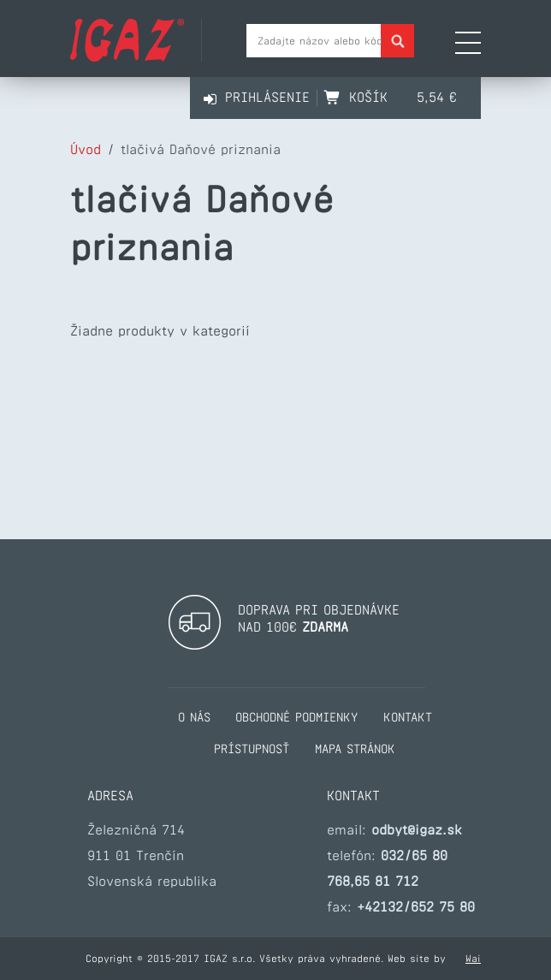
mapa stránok (355, 749)
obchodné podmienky (296, 717)
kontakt (408, 717)
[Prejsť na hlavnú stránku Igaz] (127, 57)
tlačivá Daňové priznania (201, 149)
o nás (194, 717)
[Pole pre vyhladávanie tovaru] (330, 41)
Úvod (86, 149)
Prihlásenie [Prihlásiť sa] (267, 97)
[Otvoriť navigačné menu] (468, 45)
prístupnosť (252, 749)
